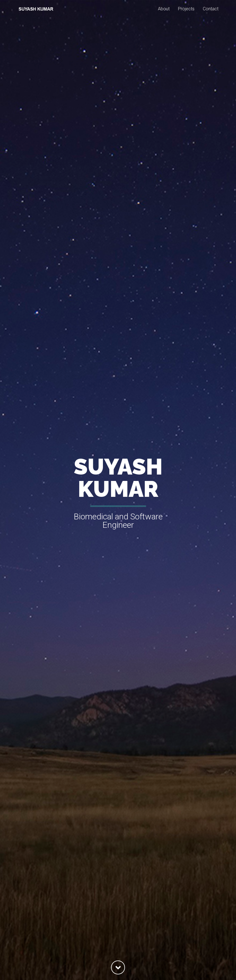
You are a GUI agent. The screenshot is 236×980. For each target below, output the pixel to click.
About (164, 15)
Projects (186, 15)
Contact (211, 15)
